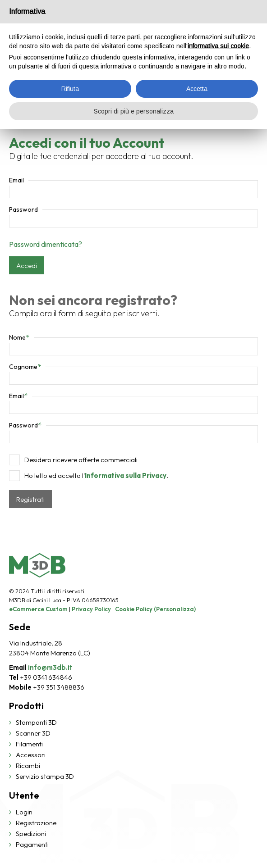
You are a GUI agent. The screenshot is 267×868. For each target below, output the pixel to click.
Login (24, 812)
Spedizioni (31, 834)
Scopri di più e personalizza (134, 111)
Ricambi (28, 766)
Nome (19, 337)
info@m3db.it (50, 667)
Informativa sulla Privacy (126, 475)
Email (16, 180)
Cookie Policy (134, 609)
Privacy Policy (91, 609)
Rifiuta (70, 89)
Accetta (197, 89)
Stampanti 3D (36, 722)
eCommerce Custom (38, 609)
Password (23, 209)
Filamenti (29, 744)
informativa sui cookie (218, 46)
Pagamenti (32, 844)
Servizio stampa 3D (45, 776)
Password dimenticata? (46, 244)
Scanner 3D (33, 733)
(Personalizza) (175, 609)
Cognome (25, 367)
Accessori (31, 755)
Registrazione (36, 823)
